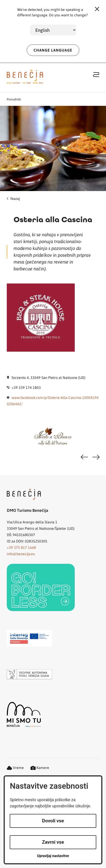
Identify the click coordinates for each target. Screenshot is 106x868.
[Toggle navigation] (96, 75)
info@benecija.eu (21, 554)
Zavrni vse (53, 842)
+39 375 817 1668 (21, 547)
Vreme (15, 767)
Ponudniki (14, 99)
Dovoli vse (53, 821)
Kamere (40, 767)
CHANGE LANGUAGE (53, 50)
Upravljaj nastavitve (53, 856)
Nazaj (13, 198)
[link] (41, 587)
